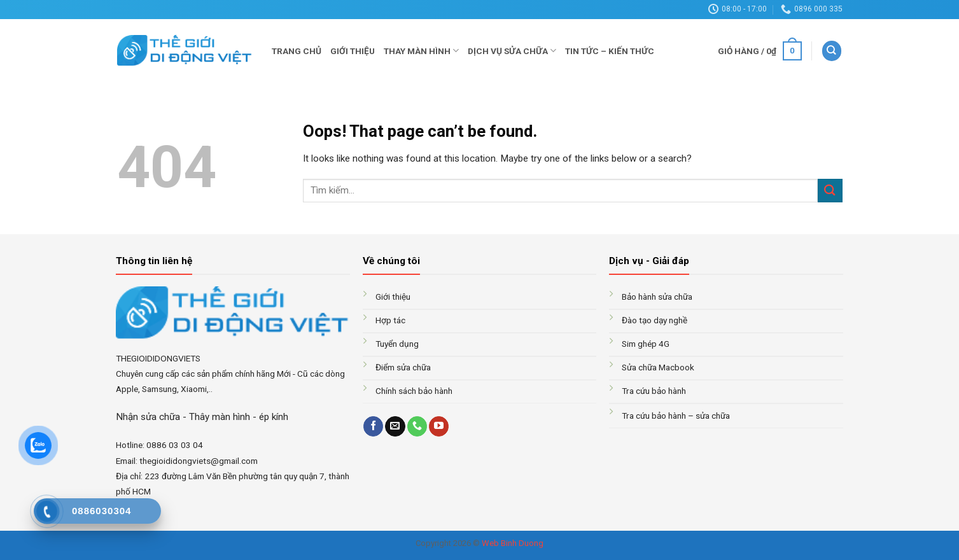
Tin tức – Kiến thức (610, 51)
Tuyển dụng (397, 344)
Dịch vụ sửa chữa (512, 51)
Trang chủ (297, 51)
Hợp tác (390, 320)
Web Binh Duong (513, 543)
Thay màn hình (421, 51)
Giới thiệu (353, 51)
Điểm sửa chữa (403, 367)
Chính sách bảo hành (414, 391)
